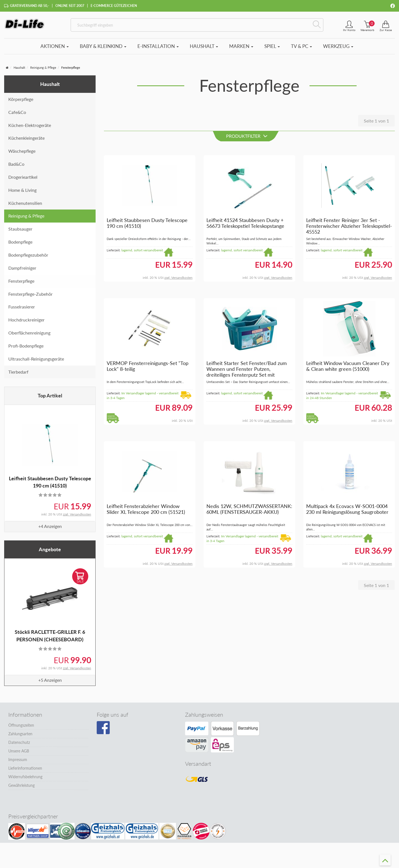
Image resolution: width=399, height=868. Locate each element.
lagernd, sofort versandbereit (142, 253)
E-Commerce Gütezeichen (114, 6)
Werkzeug (338, 49)
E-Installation (158, 49)
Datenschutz (19, 745)
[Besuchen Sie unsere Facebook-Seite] (103, 730)
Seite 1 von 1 (376, 123)
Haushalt (204, 49)
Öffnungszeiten (21, 728)
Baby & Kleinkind (103, 49)
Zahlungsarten (20, 736)
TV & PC (301, 49)
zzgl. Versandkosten (77, 517)
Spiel (272, 49)
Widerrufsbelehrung (25, 779)
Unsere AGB (19, 753)
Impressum (18, 762)
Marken (241, 49)
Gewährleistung (21, 788)
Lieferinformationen (25, 771)
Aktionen (55, 49)
